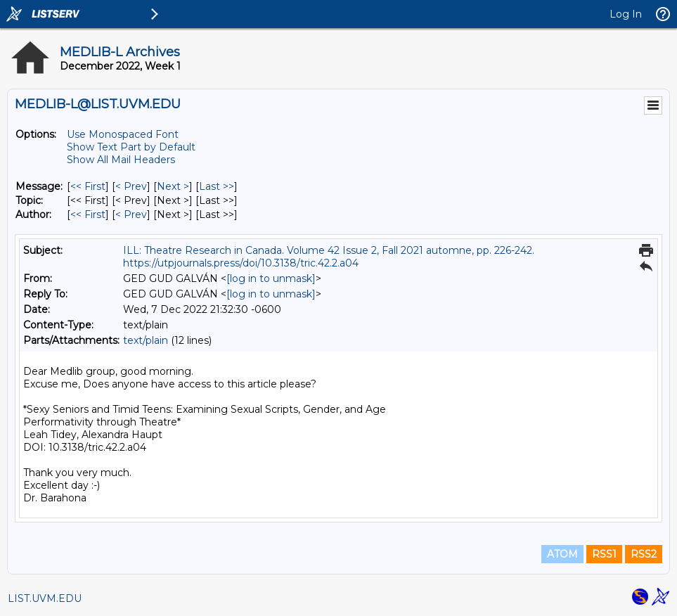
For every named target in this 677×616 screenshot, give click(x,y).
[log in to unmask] (271, 278)
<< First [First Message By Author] (88, 214)
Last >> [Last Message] (217, 186)
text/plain (146, 340)
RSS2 (644, 554)
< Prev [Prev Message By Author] (131, 214)
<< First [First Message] (88, 186)
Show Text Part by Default (131, 147)
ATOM (562, 554)
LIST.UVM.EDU (45, 598)
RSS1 (604, 554)
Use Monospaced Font (123, 134)
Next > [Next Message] (173, 186)
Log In (626, 14)
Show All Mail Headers (121, 160)
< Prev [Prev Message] (131, 186)
